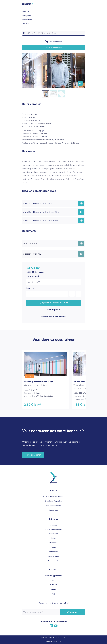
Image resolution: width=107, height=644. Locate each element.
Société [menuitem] (53, 538)
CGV (60, 642)
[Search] (56, 33)
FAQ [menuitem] (53, 594)
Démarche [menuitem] (53, 543)
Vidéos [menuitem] (53, 589)
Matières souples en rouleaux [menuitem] (53, 496)
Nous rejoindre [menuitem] (54, 556)
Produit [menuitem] (54, 547)
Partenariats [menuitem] (54, 552)
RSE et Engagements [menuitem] (54, 530)
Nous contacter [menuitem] (53, 561)
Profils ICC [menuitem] (54, 585)
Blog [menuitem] (53, 580)
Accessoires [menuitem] (54, 510)
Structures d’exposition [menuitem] (54, 501)
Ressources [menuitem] (53, 570)
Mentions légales (52, 642)
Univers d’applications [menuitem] (53, 576)
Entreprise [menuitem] (53, 519)
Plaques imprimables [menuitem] (54, 506)
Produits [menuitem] (54, 490)
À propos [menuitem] (53, 525)
